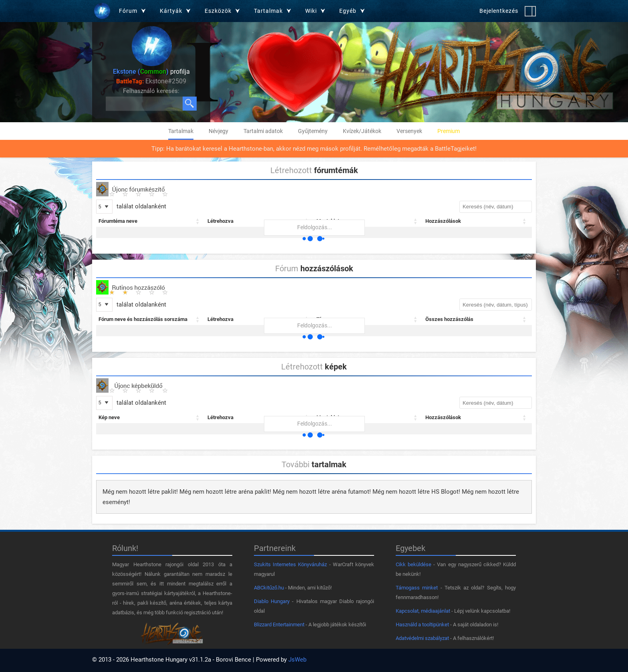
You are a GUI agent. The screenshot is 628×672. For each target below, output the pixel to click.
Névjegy (218, 131)
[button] (198, 221)
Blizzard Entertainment (279, 625)
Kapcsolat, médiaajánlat (423, 611)
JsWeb (297, 660)
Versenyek (409, 131)
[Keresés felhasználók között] (144, 104)
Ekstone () (141, 72)
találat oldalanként (141, 206)
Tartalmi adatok (263, 131)
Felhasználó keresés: (151, 91)
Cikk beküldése (414, 564)
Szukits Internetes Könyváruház (290, 564)
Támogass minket (417, 588)
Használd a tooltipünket (422, 625)
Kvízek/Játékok (362, 131)
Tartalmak (181, 131)
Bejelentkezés (499, 11)
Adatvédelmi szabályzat (422, 638)
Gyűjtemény (313, 131)
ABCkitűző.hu (269, 588)
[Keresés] (190, 104)
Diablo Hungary (272, 601)
